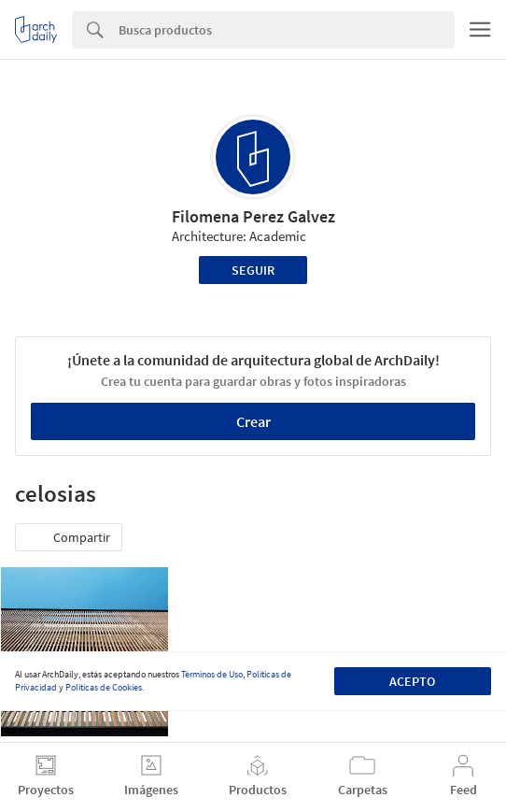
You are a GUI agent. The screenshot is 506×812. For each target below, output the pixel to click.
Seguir (253, 270)
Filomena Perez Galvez (253, 216)
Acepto (412, 681)
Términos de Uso (212, 674)
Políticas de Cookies (104, 687)
